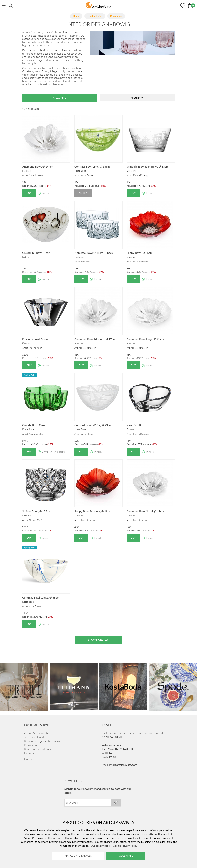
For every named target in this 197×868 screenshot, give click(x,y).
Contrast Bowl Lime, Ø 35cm (92, 167)
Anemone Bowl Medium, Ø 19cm (95, 339)
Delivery (29, 779)
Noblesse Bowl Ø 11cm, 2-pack (94, 253)
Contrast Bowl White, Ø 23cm (93, 425)
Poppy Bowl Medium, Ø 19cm (93, 511)
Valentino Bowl (136, 425)
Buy (29, 193)
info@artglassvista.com (123, 791)
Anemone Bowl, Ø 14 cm (38, 167)
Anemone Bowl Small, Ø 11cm (145, 511)
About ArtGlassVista (36, 759)
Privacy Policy (32, 771)
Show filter (60, 98)
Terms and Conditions (37, 763)
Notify (83, 193)
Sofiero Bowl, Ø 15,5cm (37, 511)
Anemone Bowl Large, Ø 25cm (145, 339)
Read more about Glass (38, 775)
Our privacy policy (101, 846)
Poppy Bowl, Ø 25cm (140, 253)
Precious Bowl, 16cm (35, 339)
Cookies (29, 785)
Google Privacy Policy (125, 846)
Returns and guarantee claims (42, 767)
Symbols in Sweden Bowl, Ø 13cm (148, 167)
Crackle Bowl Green (34, 425)
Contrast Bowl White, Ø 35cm (41, 598)
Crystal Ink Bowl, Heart (36, 253)
